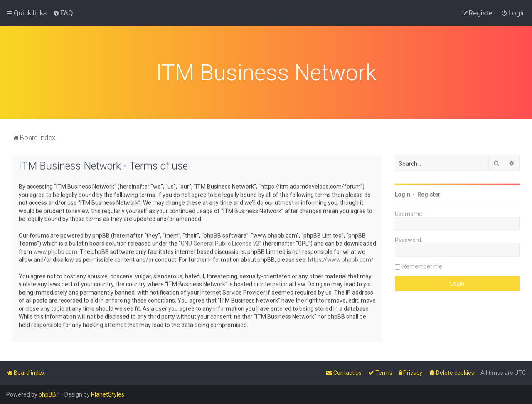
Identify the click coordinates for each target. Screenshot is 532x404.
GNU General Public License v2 (220, 242)
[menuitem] (63, 13)
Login (403, 193)
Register (429, 193)
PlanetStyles (108, 394)
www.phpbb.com (55, 251)
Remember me (422, 265)
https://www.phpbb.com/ (341, 259)
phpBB (47, 394)
